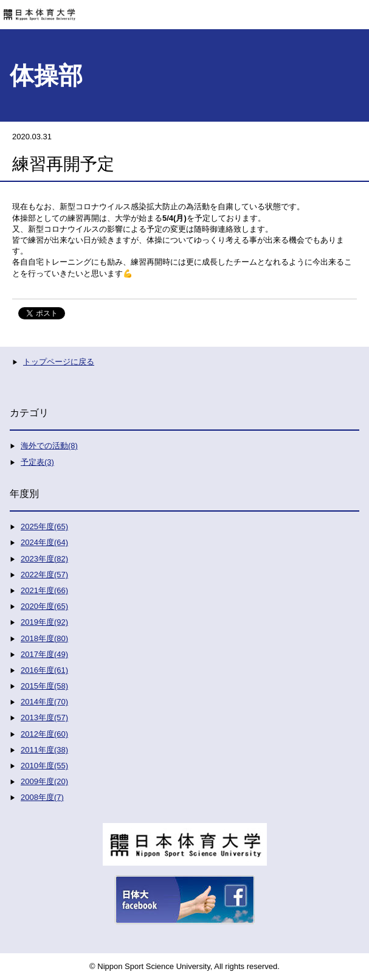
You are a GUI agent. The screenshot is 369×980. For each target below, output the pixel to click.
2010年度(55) (44, 766)
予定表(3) (37, 462)
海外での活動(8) (49, 446)
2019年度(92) (44, 622)
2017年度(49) (44, 654)
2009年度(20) (44, 781)
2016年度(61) (44, 670)
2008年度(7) (42, 797)
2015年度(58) (44, 686)
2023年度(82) (44, 559)
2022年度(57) (44, 575)
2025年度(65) (44, 526)
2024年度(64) (44, 542)
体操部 (46, 75)
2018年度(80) (44, 638)
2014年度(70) (44, 702)
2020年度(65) (44, 606)
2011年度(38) (44, 750)
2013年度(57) (44, 718)
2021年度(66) (44, 590)
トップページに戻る (59, 362)
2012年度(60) (44, 734)
